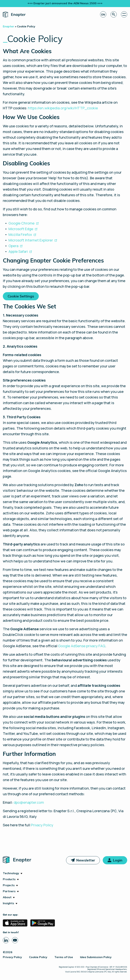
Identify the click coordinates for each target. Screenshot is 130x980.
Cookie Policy (38, 957)
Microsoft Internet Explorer (31, 240)
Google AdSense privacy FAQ (82, 646)
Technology (11, 873)
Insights (9, 903)
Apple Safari (18, 251)
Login (118, 860)
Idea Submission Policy (96, 957)
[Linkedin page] (6, 940)
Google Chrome (22, 223)
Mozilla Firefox (20, 234)
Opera (13, 246)
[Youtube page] (15, 940)
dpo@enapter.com (29, 802)
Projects (9, 885)
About (7, 897)
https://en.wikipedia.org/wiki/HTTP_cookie (63, 108)
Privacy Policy (42, 825)
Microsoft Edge (21, 229)
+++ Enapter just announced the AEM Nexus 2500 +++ (65, 3)
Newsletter (86, 860)
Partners (9, 891)
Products (9, 879)
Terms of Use (64, 957)
